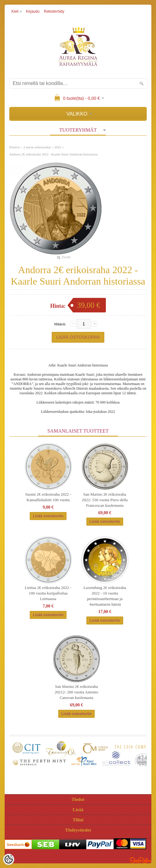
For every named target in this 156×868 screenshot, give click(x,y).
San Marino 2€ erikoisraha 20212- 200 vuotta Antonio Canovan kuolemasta (76, 692)
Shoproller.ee (141, 860)
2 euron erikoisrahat (37, 147)
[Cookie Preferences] (9, 859)
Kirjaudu (33, 11)
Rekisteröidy (54, 11)
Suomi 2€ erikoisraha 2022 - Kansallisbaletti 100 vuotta (48, 497)
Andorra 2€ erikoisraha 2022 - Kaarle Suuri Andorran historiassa (53, 154)
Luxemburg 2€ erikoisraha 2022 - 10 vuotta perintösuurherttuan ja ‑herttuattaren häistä (105, 596)
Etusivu (15, 147)
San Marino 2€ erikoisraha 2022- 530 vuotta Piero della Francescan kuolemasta (105, 500)
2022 (58, 147)
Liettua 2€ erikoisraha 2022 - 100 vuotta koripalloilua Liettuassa (48, 593)
